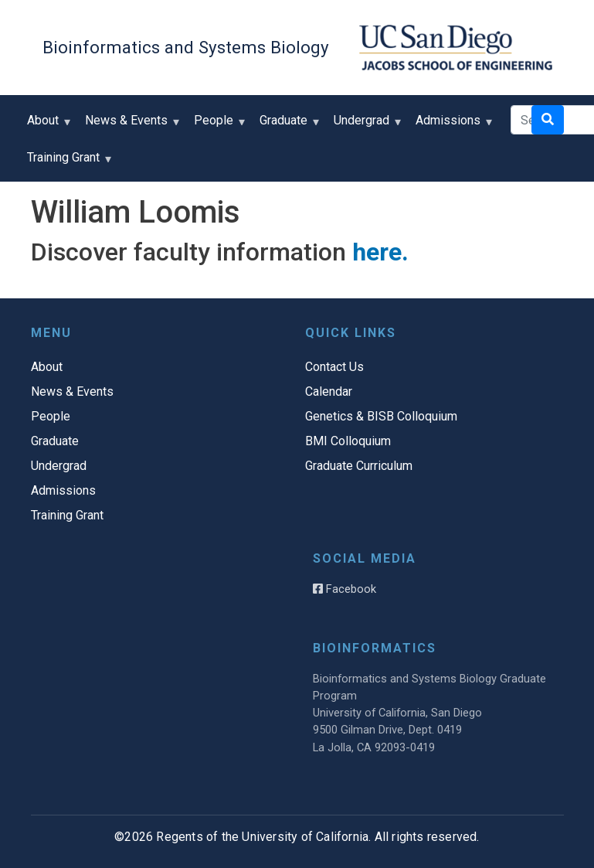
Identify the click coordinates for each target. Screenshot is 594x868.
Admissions (451, 126)
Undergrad (365, 126)
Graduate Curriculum (359, 466)
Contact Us (334, 367)
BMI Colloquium (348, 441)
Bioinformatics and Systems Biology (186, 47)
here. (380, 252)
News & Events (130, 126)
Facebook (345, 589)
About (46, 126)
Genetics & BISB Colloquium (381, 416)
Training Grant (67, 163)
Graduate (287, 126)
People (217, 126)
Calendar (329, 391)
